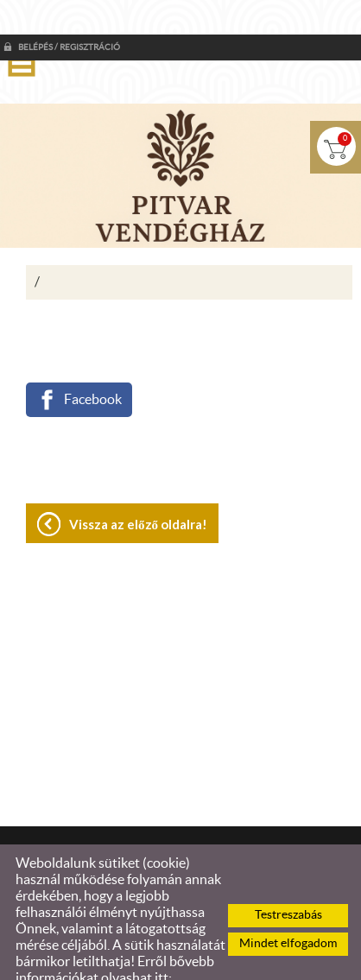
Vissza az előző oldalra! (138, 490)
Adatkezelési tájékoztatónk (96, 960)
